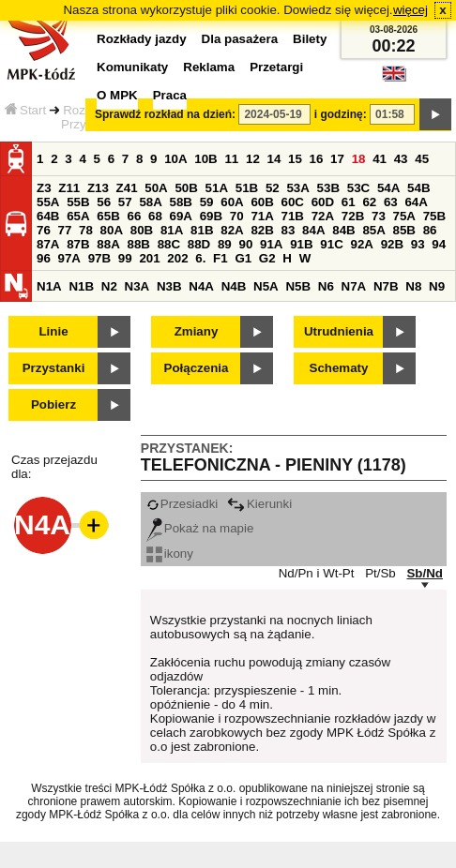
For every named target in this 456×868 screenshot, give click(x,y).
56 (104, 202)
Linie (53, 331)
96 (44, 258)
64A (416, 202)
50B (186, 188)
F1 (220, 258)
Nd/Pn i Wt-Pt (317, 573)
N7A (354, 286)
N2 (109, 286)
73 (379, 216)
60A (232, 202)
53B (328, 188)
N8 (413, 286)
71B (293, 216)
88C (169, 244)
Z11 (69, 188)
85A (373, 230)
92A (361, 244)
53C (358, 188)
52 (273, 188)
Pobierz (53, 404)
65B (108, 216)
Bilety (310, 39)
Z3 (44, 188)
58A (150, 202)
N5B (298, 286)
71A (262, 216)
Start (25, 110)
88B (138, 244)
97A (69, 258)
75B (434, 216)
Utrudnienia (339, 331)
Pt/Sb (380, 573)
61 (349, 202)
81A (172, 230)
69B (211, 216)
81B (202, 230)
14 (274, 159)
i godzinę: (341, 114)
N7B (386, 286)
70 (237, 216)
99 (125, 258)
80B (142, 230)
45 (422, 159)
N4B (234, 286)
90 (245, 244)
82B (262, 230)
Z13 (98, 188)
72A (323, 216)
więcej (410, 10)
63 (391, 202)
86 (430, 230)
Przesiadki (182, 504)
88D (199, 244)
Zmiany (197, 331)
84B (343, 230)
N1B (81, 286)
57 (125, 202)
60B (262, 202)
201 (149, 258)
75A (404, 216)
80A (112, 230)
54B (418, 188)
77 (65, 230)
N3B (169, 286)
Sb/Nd (425, 573)
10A (175, 159)
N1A (49, 286)
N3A (137, 286)
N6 (326, 286)
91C (331, 244)
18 (359, 159)
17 (337, 159)
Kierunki (259, 504)
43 (401, 159)
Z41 (127, 188)
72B (353, 216)
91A (271, 244)
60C (293, 202)
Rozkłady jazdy (142, 39)
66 (134, 216)
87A (48, 244)
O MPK (117, 95)
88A (108, 244)
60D (323, 202)
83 (289, 230)
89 (225, 244)
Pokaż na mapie (200, 528)
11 (231, 159)
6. (200, 258)
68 (155, 216)
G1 (243, 258)
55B (78, 202)
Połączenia (197, 368)
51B (247, 188)
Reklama (209, 67)
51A (217, 188)
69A (181, 216)
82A (232, 230)
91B (301, 244)
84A (313, 230)
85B (404, 230)
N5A (266, 286)
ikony (170, 554)
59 (207, 202)
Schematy (339, 368)
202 (177, 258)
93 (418, 244)
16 (317, 159)
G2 (267, 258)
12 (253, 159)
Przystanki (54, 368)
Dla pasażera (240, 39)
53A (297, 188)
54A (388, 188)
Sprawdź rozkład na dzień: (165, 114)
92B (392, 244)
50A (156, 188)
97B (99, 258)
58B (181, 202)
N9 (437, 286)
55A (48, 202)
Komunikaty (132, 67)
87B (78, 244)
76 (44, 230)
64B (48, 216)
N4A (201, 286)
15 (295, 159)
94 (439, 244)
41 (380, 159)
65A (78, 216)
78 (86, 230)
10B (205, 159)
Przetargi (276, 67)
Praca (170, 95)
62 (369, 202)
